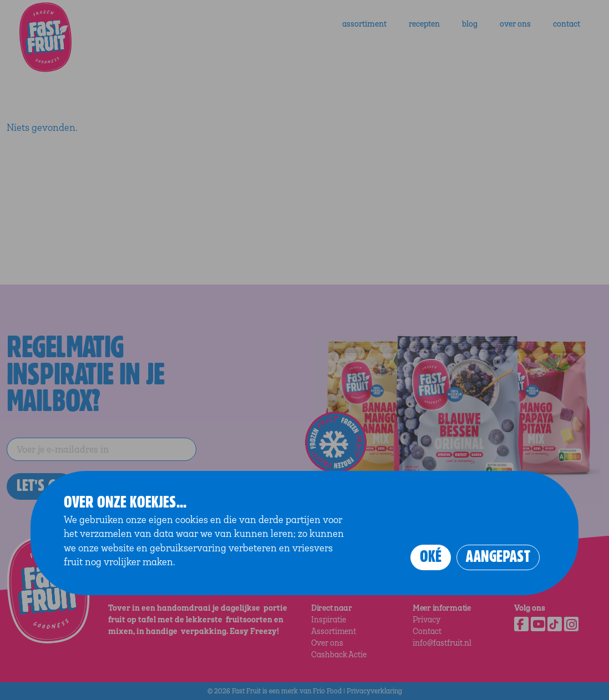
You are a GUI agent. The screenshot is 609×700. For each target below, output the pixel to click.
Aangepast (498, 557)
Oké (431, 557)
